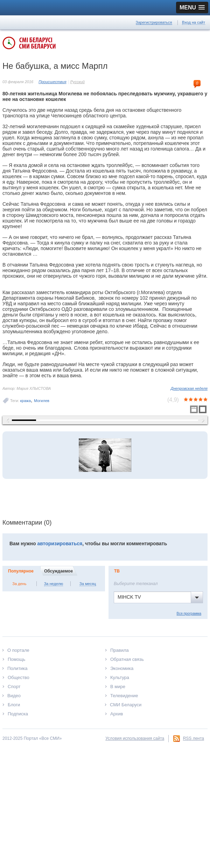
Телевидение (124, 696)
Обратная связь (127, 659)
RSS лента (194, 738)
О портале (18, 650)
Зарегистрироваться (154, 22)
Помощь (16, 659)
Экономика (122, 668)
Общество (19, 677)
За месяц (88, 584)
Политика (17, 668)
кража (26, 401)
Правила (120, 650)
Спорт (14, 687)
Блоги (14, 705)
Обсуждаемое (58, 571)
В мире (118, 687)
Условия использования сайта (135, 738)
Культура (120, 677)
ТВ (117, 571)
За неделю (54, 584)
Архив (117, 714)
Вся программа (189, 614)
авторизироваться (60, 544)
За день (19, 584)
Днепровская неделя (189, 388)
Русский (78, 82)
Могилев (42, 401)
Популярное (21, 571)
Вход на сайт (194, 22)
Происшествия (52, 82)
